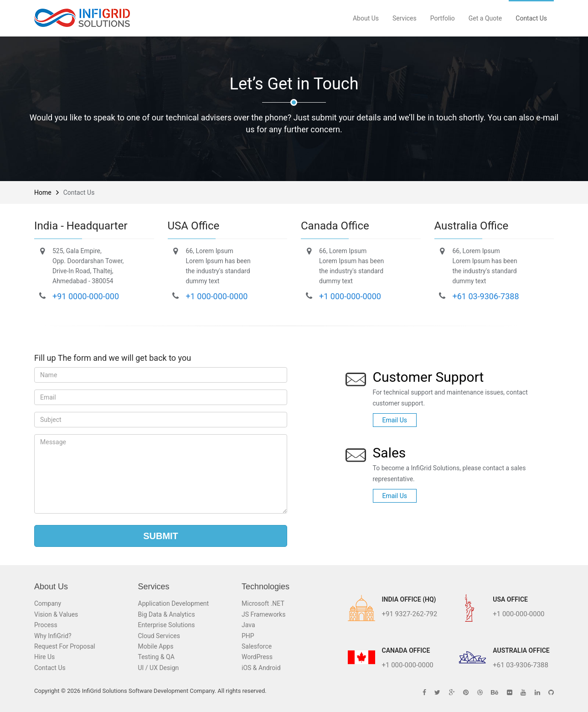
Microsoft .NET (263, 603)
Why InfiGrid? (53, 636)
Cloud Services (159, 636)
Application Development (174, 603)
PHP (248, 636)
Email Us (395, 420)
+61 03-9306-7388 (486, 296)
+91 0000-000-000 (86, 296)
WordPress (257, 657)
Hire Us (44, 657)
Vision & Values (56, 614)
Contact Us (531, 18)
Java (248, 625)
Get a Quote (485, 18)
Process (46, 625)
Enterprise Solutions (167, 625)
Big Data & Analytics (167, 614)
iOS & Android (261, 668)
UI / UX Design (159, 668)
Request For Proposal (65, 646)
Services (405, 18)
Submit (161, 536)
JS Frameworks (263, 614)
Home (43, 192)
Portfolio (443, 18)
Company (48, 603)
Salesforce (257, 646)
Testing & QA (156, 657)
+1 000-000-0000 (217, 296)
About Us (366, 18)
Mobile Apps (156, 646)
